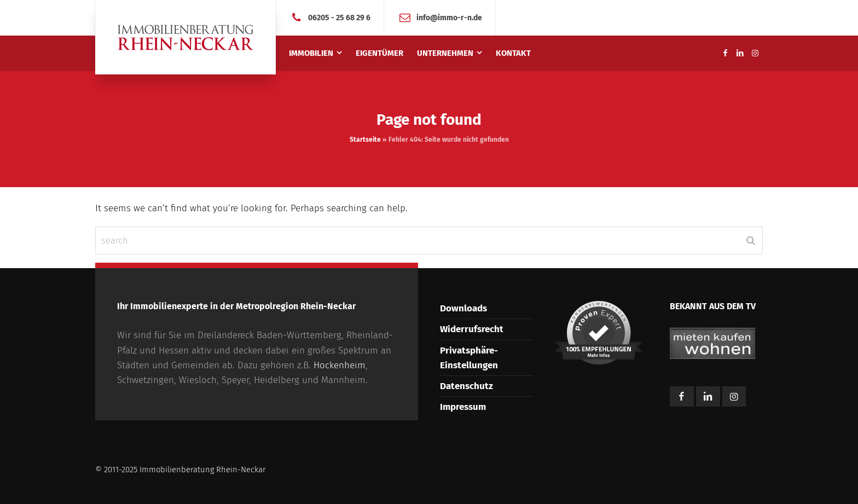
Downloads (463, 308)
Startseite (365, 140)
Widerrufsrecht (472, 329)
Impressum (463, 407)
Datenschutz (466, 386)
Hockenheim (340, 365)
